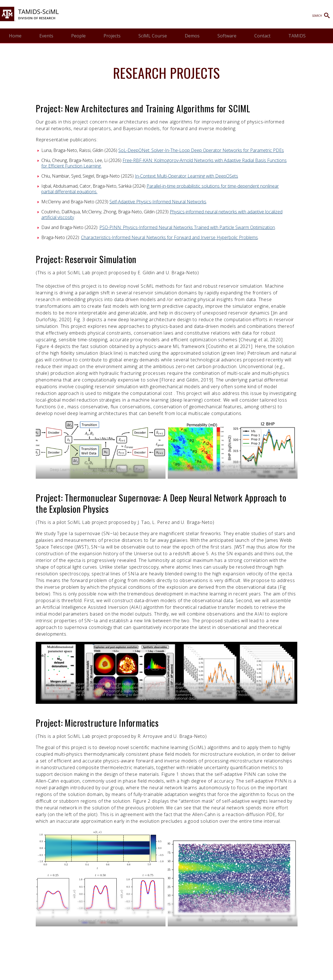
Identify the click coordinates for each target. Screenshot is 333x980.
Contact (262, 36)
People (78, 36)
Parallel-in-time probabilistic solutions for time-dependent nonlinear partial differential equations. (160, 189)
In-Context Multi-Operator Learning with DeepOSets (186, 176)
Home (15, 36)
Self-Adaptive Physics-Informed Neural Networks (158, 202)
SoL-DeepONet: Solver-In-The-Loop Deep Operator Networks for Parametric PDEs (201, 150)
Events (46, 36)
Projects (112, 36)
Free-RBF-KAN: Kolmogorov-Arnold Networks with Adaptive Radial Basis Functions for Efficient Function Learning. (164, 163)
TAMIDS (297, 36)
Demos (192, 36)
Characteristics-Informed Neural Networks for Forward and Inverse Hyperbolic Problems (169, 237)
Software (227, 36)
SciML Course (153, 36)
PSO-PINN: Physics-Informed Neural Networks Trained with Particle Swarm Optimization (187, 227)
